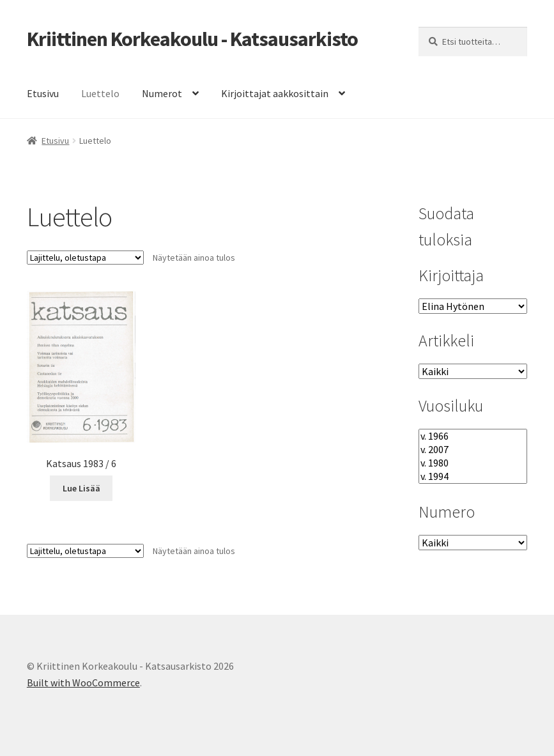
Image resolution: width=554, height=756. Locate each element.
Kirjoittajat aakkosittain (275, 93)
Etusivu (43, 93)
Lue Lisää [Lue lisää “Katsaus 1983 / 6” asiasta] (81, 488)
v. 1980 (473, 463)
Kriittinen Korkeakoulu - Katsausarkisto (192, 39)
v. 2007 (473, 450)
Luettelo (100, 93)
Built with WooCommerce (83, 683)
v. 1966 (473, 436)
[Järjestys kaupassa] (85, 258)
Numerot (162, 93)
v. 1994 (473, 476)
